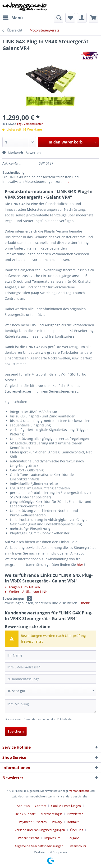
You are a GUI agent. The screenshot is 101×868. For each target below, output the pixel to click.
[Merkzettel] (70, 18)
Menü (13, 17)
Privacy (57, 822)
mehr (68, 181)
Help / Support (25, 814)
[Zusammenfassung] (50, 679)
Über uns (77, 830)
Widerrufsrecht (29, 838)
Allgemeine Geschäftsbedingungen (39, 846)
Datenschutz (77, 846)
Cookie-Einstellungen (66, 806)
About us (23, 806)
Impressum (52, 838)
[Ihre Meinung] (50, 706)
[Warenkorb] (93, 18)
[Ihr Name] (50, 655)
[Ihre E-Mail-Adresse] (50, 667)
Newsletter (75, 814)
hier (80, 565)
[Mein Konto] (82, 18)
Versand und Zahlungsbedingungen (40, 830)
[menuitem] (13, 18)
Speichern (16, 731)
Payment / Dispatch (33, 822)
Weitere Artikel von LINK (26, 592)
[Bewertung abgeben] (50, 691)
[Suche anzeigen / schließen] (59, 18)
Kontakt (73, 822)
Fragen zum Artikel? (23, 587)
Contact (40, 806)
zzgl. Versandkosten (30, 124)
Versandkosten (79, 791)
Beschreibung (13, 172)
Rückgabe (73, 838)
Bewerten (30, 153)
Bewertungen (13, 598)
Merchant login (51, 814)
